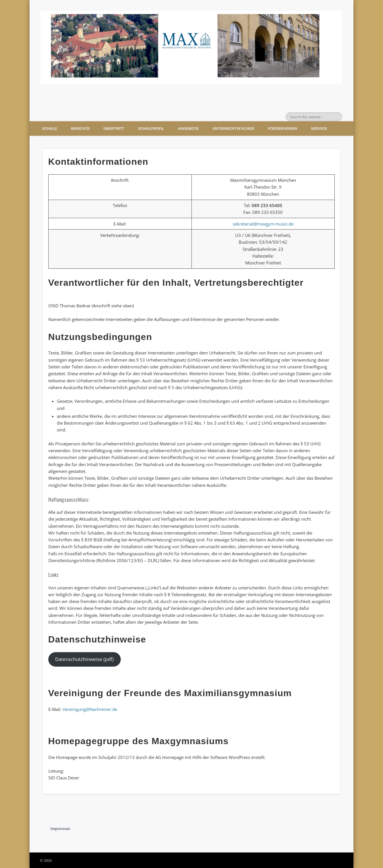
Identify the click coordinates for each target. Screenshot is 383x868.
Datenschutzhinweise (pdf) (84, 659)
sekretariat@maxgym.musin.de (263, 224)
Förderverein (283, 129)
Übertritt (114, 129)
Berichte (80, 129)
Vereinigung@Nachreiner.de (90, 709)
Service (319, 129)
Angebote (188, 129)
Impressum (60, 829)
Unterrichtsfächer (233, 129)
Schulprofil (151, 129)
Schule (50, 129)
